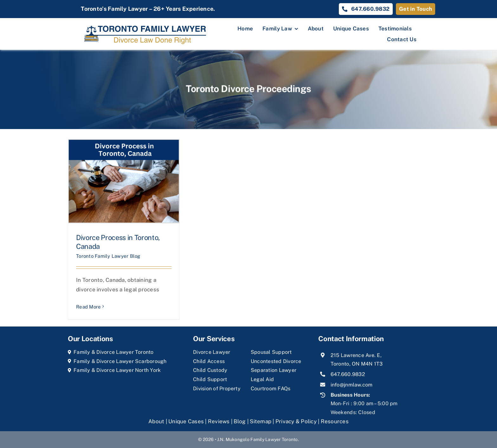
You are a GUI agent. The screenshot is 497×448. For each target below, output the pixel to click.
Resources (335, 421)
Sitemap (261, 421)
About (157, 421)
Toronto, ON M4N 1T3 (357, 364)
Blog (240, 421)
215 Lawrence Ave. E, (356, 355)
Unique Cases (186, 421)
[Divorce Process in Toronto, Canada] (124, 181)
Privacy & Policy (296, 421)
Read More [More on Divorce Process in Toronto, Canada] (88, 307)
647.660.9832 (348, 374)
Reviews (219, 421)
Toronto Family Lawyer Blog (108, 256)
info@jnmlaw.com (352, 385)
